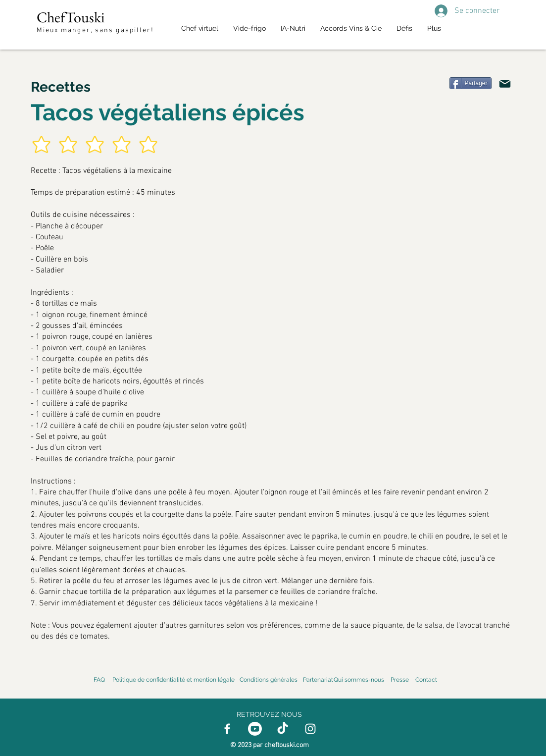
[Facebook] (227, 729)
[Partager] (471, 83)
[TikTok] (283, 729)
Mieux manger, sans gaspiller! (97, 30)
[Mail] (505, 84)
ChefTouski (71, 17)
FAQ (99, 680)
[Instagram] (310, 729)
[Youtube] (255, 729)
